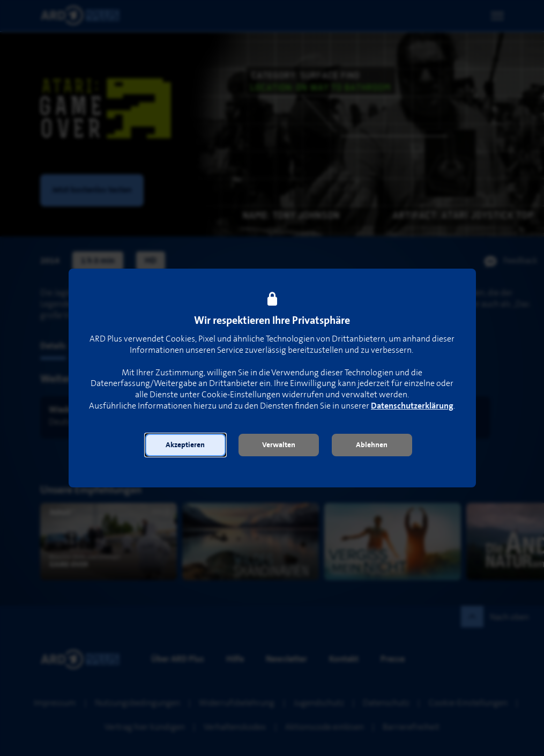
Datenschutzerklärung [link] (412, 406)
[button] (185, 445)
